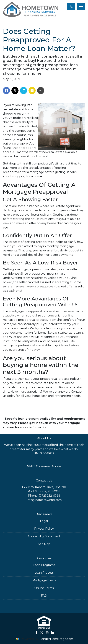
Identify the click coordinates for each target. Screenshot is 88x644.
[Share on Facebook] (6, 91)
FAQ (44, 596)
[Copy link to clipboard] (41, 91)
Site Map (44, 544)
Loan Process (44, 573)
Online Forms (44, 588)
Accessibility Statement (44, 536)
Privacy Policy (44, 529)
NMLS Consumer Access (44, 466)
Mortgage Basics (44, 580)
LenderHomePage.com (56, 639)
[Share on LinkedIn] (24, 91)
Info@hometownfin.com (44, 500)
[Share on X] (15, 91)
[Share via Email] (32, 91)
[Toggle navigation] (81, 6)
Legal (44, 521)
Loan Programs (44, 565)
